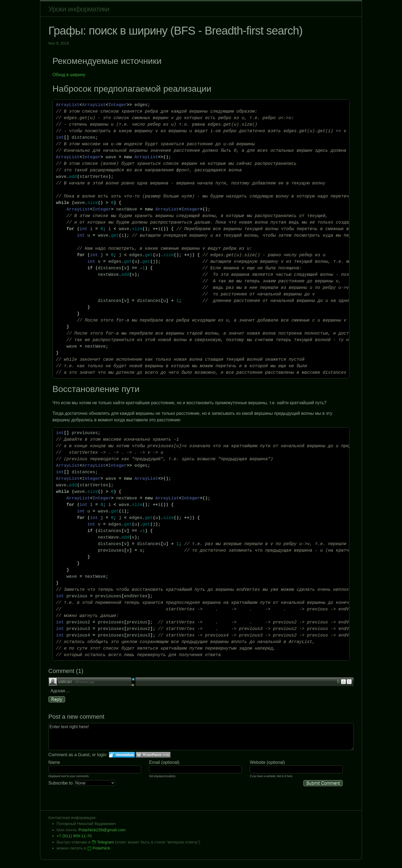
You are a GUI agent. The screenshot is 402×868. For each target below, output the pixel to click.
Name (54, 762)
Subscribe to (82, 783)
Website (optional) (267, 762)
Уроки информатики (79, 9)
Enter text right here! (201, 737)
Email (154, 762)
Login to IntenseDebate (122, 755)
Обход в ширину (69, 75)
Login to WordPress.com (153, 755)
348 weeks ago (84, 682)
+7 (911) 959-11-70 (74, 836)
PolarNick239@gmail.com (102, 830)
